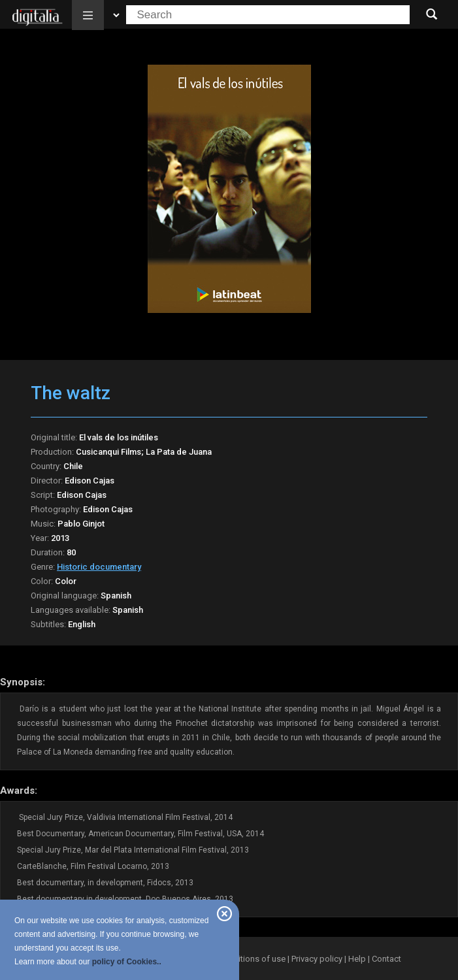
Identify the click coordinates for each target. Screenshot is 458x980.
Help (357, 959)
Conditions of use (253, 959)
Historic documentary (99, 567)
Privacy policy (317, 959)
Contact (386, 959)
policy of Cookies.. (127, 962)
